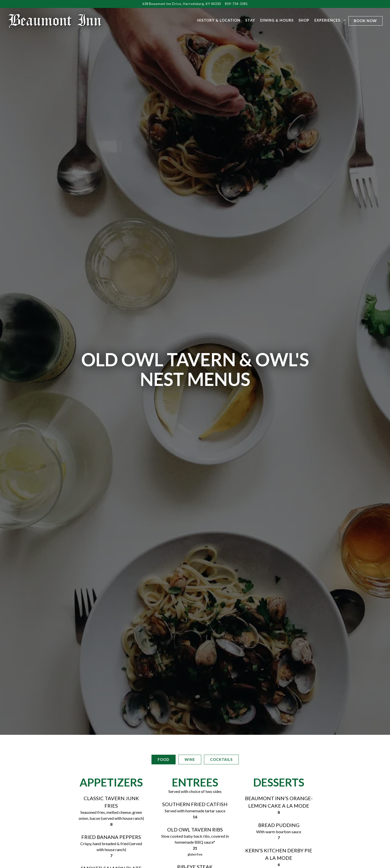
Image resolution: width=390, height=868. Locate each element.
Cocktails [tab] (221, 620)
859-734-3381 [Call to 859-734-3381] (236, 4)
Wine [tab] (190, 620)
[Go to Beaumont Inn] (182, 4)
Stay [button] (250, 20)
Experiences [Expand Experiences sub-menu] (329, 20)
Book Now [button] (365, 21)
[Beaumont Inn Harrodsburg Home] (55, 20)
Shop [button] (304, 20)
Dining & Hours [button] (277, 20)
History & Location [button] (219, 20)
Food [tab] (164, 620)
